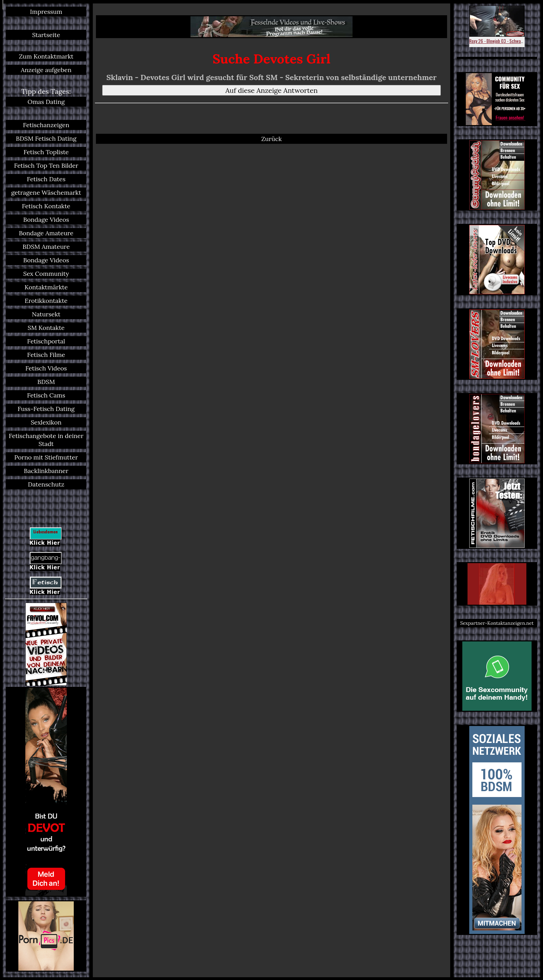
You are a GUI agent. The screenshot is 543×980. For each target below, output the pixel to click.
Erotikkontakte (46, 301)
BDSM (46, 382)
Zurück (271, 139)
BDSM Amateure (46, 247)
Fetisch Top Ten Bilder (46, 165)
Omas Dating (46, 102)
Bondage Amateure (46, 233)
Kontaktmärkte (46, 287)
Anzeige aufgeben (46, 70)
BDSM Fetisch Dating (46, 138)
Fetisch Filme (46, 355)
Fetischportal (46, 341)
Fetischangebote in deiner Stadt (46, 440)
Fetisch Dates (46, 179)
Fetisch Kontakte (46, 206)
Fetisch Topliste (46, 152)
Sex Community (46, 274)
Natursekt (46, 314)
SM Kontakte (46, 328)
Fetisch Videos (46, 368)
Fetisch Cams (46, 395)
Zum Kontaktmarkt (46, 56)
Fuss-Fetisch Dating (46, 409)
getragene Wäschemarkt (46, 192)
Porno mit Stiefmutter (46, 457)
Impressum (46, 12)
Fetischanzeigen (46, 125)
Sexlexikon (46, 422)
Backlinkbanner (46, 471)
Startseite (46, 35)
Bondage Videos (46, 220)
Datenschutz (46, 484)
